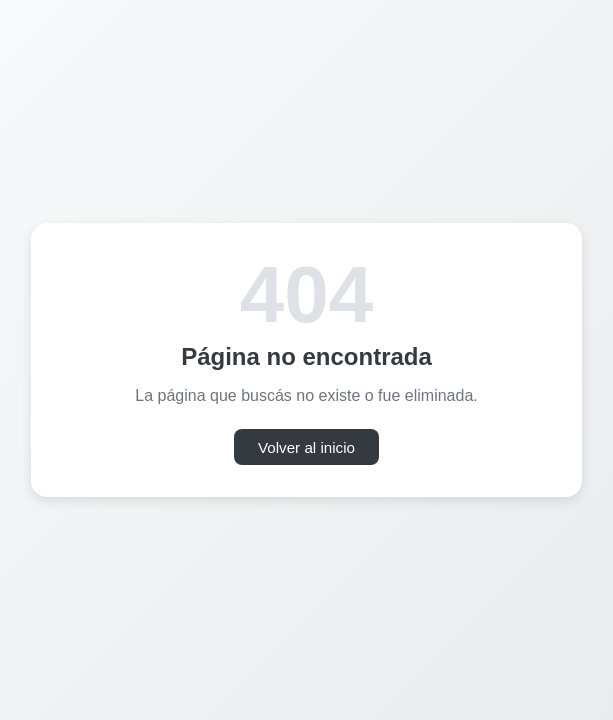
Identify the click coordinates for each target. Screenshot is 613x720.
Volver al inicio (306, 447)
